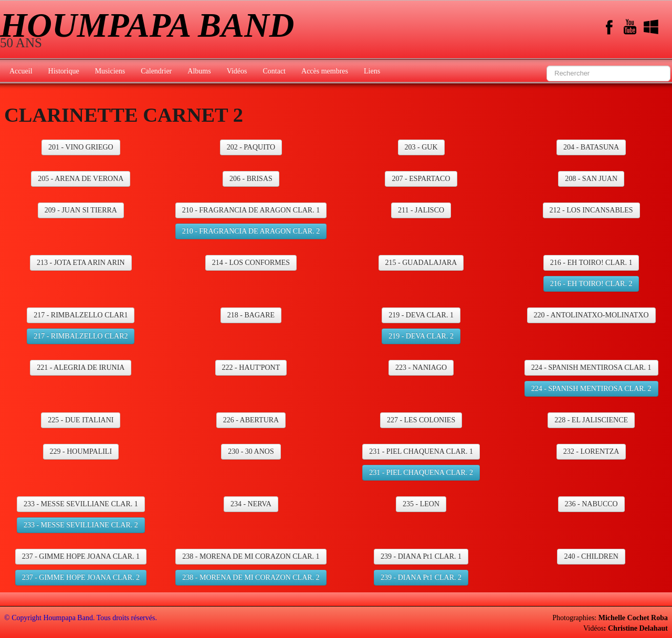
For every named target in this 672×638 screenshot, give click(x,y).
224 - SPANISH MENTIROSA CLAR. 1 (591, 368)
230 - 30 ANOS (251, 451)
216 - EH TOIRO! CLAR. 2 (591, 284)
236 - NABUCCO (591, 504)
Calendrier (156, 71)
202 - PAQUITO (251, 147)
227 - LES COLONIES (421, 420)
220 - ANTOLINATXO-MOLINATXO (591, 315)
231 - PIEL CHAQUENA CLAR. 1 (421, 451)
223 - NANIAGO (421, 368)
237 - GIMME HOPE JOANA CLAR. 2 (81, 577)
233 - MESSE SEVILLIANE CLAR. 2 (81, 525)
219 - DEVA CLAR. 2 (421, 336)
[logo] (151, 30)
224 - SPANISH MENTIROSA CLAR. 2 (591, 389)
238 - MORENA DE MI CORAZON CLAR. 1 (251, 556)
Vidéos (237, 71)
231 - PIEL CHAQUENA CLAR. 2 (421, 472)
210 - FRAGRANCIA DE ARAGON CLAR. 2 (251, 231)
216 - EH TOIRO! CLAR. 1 (591, 263)
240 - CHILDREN (591, 556)
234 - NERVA (251, 504)
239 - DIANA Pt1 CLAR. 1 (421, 556)
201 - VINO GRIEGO (81, 147)
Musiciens (110, 71)
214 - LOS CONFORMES (251, 263)
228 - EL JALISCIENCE (591, 420)
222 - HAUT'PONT (251, 368)
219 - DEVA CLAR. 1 (421, 315)
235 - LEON (421, 504)
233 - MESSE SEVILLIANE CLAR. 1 (81, 504)
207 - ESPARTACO (421, 179)
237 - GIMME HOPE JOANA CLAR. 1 (81, 556)
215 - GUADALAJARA (421, 263)
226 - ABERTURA (251, 420)
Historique (64, 71)
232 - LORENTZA (591, 451)
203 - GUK (421, 147)
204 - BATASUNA (591, 147)
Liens (372, 71)
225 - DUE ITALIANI (81, 420)
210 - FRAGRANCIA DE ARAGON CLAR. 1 (251, 210)
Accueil (21, 71)
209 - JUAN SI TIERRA (81, 210)
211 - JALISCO (421, 210)
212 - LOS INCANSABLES (591, 210)
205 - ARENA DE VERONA (81, 179)
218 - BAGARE (251, 315)
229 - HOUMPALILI (81, 451)
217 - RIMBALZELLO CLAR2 (81, 336)
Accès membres (325, 71)
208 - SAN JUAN (591, 179)
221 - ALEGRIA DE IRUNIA (81, 368)
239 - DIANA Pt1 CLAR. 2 (421, 577)
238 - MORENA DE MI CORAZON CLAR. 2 (251, 577)
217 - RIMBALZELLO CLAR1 (81, 315)
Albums (199, 71)
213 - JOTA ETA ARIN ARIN (81, 263)
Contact (274, 71)
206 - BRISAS (251, 179)
